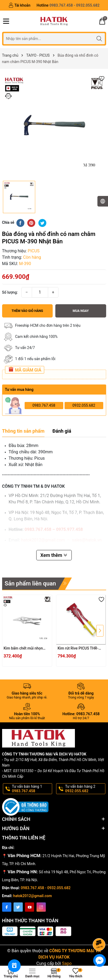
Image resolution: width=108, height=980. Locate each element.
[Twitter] (18, 907)
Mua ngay (81, 311)
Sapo (67, 963)
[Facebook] (7, 907)
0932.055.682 (84, 405)
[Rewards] (14, 966)
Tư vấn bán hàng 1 (32, 789)
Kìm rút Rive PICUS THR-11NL (78, 649)
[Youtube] (30, 907)
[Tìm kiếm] (99, 39)
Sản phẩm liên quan (30, 583)
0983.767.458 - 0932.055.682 (46, 888)
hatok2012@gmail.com (33, 896)
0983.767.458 (44, 405)
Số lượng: (10, 292)
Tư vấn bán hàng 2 (85, 789)
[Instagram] (41, 907)
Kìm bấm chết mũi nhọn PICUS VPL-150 (23, 649)
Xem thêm (54, 555)
